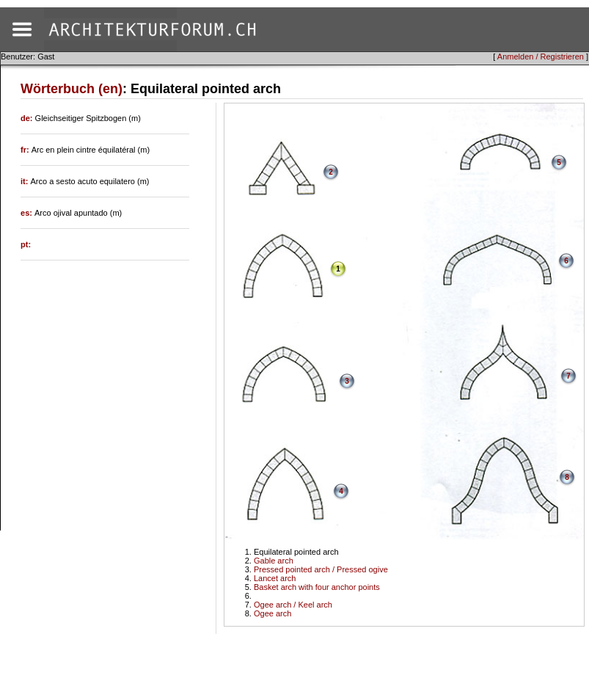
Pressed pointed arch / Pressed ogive (321, 569)
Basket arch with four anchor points (317, 587)
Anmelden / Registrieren (541, 56)
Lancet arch (275, 578)
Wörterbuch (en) (72, 89)
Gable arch (274, 561)
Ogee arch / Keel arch (293, 605)
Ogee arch (272, 613)
